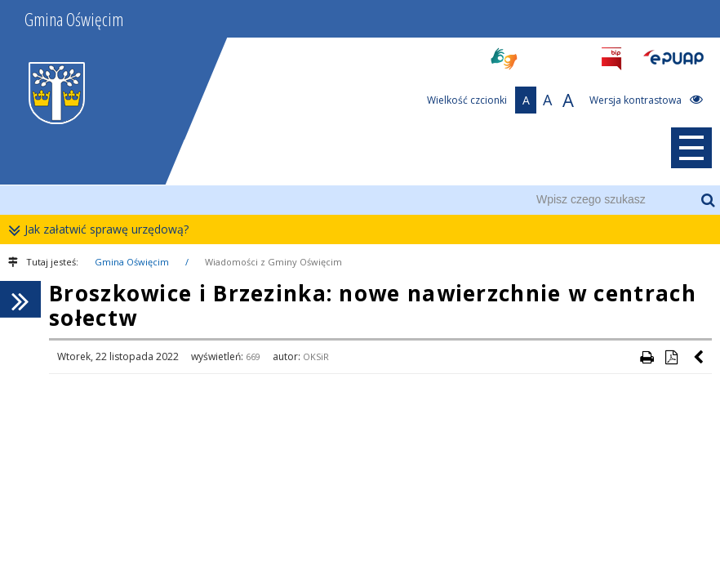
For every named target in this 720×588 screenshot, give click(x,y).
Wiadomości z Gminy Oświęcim (273, 262)
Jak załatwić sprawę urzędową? (102, 230)
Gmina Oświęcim (132, 262)
